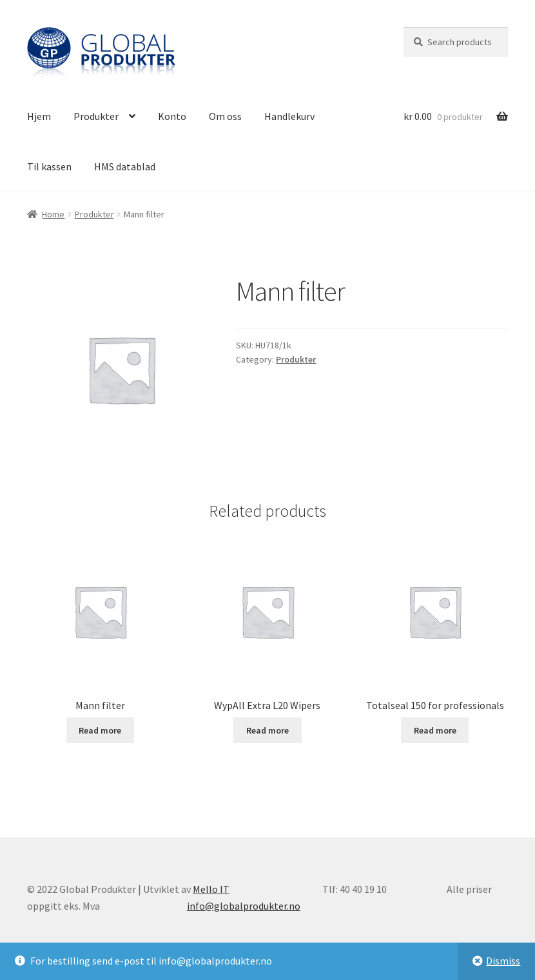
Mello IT (211, 889)
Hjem (39, 116)
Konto (172, 116)
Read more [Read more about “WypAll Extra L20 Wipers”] (267, 730)
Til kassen (49, 166)
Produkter (96, 116)
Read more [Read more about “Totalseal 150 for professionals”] (435, 730)
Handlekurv (289, 116)
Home (53, 214)
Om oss (225, 116)
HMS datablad (125, 166)
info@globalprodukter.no (244, 906)
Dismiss (503, 961)
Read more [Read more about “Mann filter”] (100, 730)
